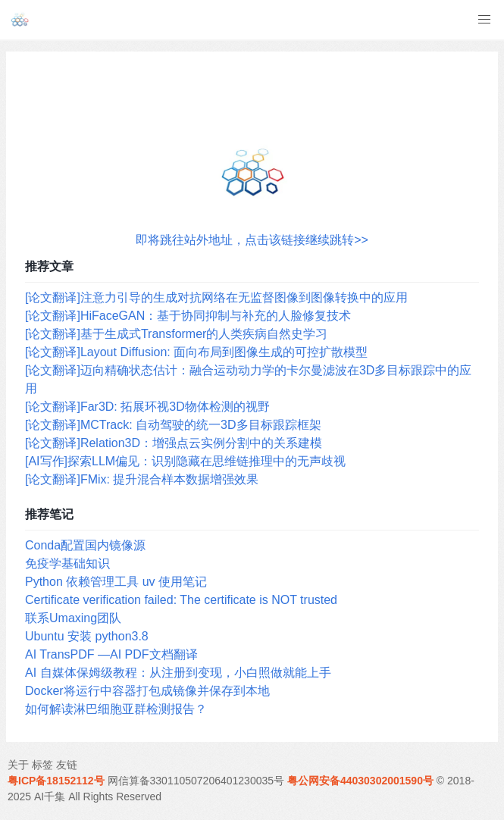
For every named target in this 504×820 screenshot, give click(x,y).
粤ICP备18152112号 (56, 781)
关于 (18, 765)
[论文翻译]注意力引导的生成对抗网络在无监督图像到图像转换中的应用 (216, 297)
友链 (67, 765)
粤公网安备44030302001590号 (360, 781)
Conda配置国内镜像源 (85, 545)
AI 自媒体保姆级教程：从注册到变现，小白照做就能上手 (178, 673)
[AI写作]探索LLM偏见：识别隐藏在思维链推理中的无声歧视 (185, 461)
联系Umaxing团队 (73, 618)
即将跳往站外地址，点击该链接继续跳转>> (252, 240)
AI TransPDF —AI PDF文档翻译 (111, 654)
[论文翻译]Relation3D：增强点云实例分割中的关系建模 (174, 443)
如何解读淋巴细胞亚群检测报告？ (116, 709)
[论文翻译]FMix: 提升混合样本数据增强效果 (142, 479)
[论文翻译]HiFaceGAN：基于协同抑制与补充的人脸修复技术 (188, 316)
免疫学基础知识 (67, 563)
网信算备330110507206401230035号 (196, 781)
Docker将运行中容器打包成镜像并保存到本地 (147, 691)
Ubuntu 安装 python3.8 (87, 636)
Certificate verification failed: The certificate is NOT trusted (181, 600)
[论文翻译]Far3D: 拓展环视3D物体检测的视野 (147, 407)
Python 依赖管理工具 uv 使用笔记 (116, 582)
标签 (42, 765)
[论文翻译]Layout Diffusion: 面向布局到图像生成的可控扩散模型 (196, 352)
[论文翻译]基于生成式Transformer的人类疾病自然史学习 (176, 334)
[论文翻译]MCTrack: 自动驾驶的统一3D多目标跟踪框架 (173, 425)
